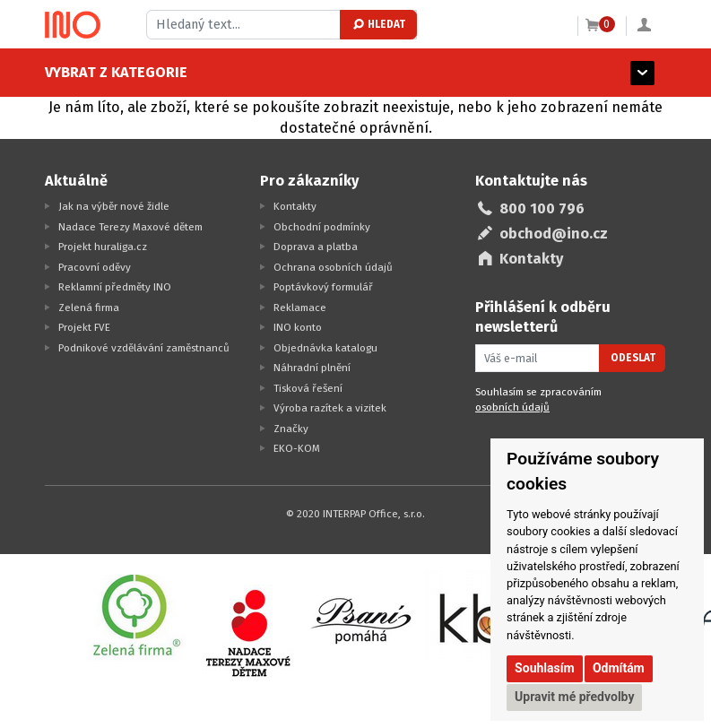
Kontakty (295, 206)
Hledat (378, 24)
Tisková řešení (308, 388)
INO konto (298, 327)
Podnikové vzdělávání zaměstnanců (144, 348)
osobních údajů (512, 407)
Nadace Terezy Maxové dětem (130, 227)
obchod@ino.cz (554, 234)
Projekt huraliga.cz (103, 247)
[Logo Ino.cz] (73, 25)
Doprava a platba (316, 247)
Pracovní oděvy (95, 267)
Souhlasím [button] (545, 668)
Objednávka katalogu (325, 348)
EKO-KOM (297, 448)
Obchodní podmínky (322, 227)
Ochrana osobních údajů (333, 267)
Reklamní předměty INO (115, 287)
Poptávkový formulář (323, 287)
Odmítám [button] (619, 668)
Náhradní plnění (312, 368)
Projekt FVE (84, 327)
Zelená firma (89, 308)
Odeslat (633, 358)
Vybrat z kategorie (116, 72)
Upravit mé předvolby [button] (574, 697)
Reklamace (300, 308)
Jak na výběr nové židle (114, 206)
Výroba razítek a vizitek (330, 408)
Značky (291, 429)
